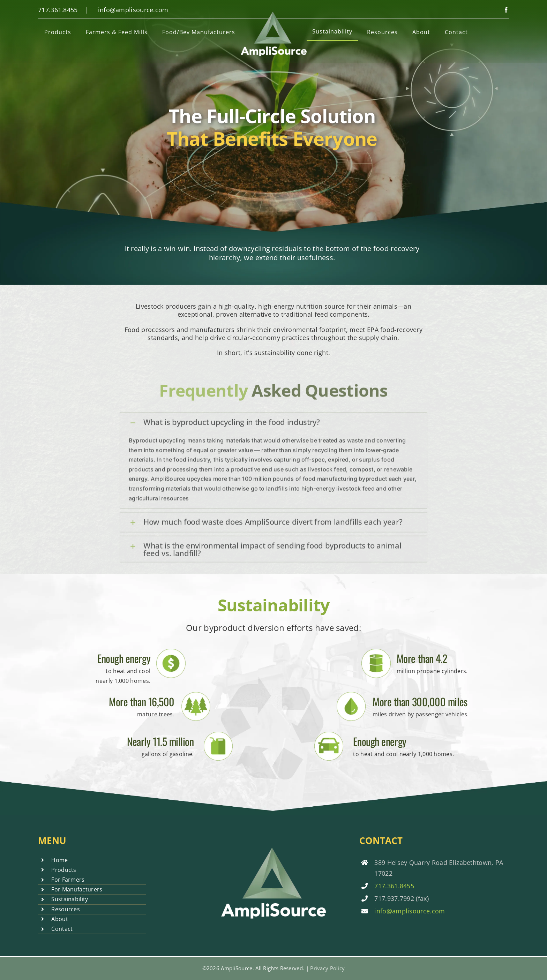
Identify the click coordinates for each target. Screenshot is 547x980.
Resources (66, 909)
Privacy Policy (327, 968)
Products (64, 870)
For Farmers (68, 880)
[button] (273, 427)
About (60, 919)
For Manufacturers (77, 889)
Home (59, 860)
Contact (62, 929)
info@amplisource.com (133, 10)
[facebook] (506, 10)
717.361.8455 (58, 10)
